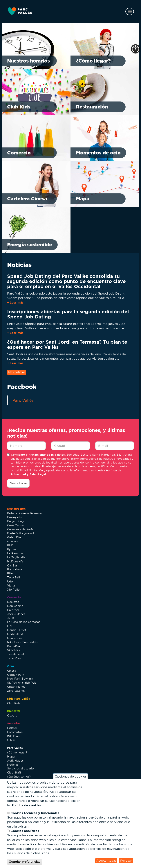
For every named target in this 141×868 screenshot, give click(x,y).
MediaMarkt (15, 634)
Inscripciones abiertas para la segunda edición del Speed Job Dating (68, 314)
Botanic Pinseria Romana (24, 513)
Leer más (17, 302)
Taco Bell (13, 577)
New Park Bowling (20, 679)
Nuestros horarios (28, 61)
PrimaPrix (14, 646)
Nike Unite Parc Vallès (22, 642)
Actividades (15, 761)
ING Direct (14, 736)
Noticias (13, 765)
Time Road (15, 658)
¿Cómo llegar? (93, 61)
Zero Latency (16, 691)
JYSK (11, 618)
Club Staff (14, 772)
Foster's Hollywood (20, 533)
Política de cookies (26, 805)
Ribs (10, 573)
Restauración (92, 107)
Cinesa (12, 671)
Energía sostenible (30, 245)
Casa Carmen (16, 525)
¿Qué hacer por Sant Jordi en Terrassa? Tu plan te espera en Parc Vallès (67, 344)
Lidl (10, 626)
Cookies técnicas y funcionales (35, 813)
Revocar (126, 861)
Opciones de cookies (71, 776)
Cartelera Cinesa (27, 199)
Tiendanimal (16, 654)
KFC (10, 545)
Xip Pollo (13, 590)
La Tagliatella (16, 557)
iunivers (12, 541)
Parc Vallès (23, 400)
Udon (11, 581)
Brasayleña (15, 517)
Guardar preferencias (25, 862)
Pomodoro (15, 569)
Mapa (83, 199)
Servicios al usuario (20, 768)
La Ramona (15, 553)
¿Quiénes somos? (19, 777)
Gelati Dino (15, 537)
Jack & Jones (16, 614)
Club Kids (19, 107)
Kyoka (11, 549)
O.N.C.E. (13, 740)
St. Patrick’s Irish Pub (22, 683)
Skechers (13, 650)
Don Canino (15, 606)
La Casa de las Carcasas (24, 622)
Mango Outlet (17, 630)
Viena (11, 586)
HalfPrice (13, 610)
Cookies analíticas (25, 831)
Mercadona (15, 638)
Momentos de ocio (98, 153)
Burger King (15, 521)
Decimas (13, 602)
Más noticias (17, 372)
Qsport (12, 715)
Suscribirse (18, 483)
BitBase (12, 728)
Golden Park (16, 675)
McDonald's (15, 561)
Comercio (19, 153)
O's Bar (12, 565)
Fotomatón (15, 732)
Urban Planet (16, 687)
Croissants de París (20, 529)
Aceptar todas (106, 861)
